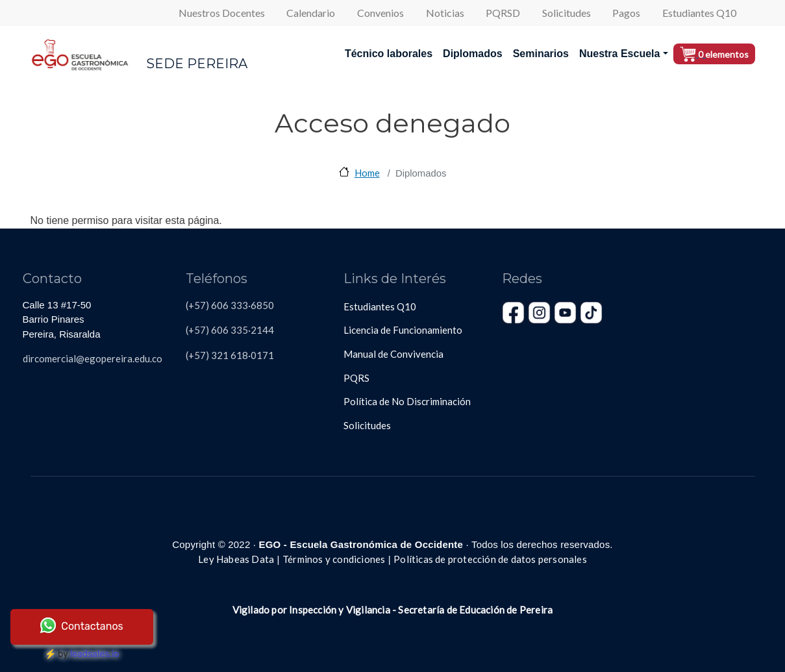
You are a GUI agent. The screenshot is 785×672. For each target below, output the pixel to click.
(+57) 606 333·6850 (230, 305)
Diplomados (473, 54)
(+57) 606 (207, 330)
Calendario (311, 13)
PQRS (356, 378)
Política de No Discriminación (407, 401)
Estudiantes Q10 (699, 13)
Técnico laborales (389, 54)
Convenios (380, 13)
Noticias (445, 13)
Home (367, 173)
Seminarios (541, 54)
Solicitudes (567, 13)
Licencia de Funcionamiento (403, 330)
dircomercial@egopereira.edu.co (93, 358)
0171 (262, 355)
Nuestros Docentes (222, 13)
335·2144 (251, 330)
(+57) (197, 355)
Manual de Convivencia (393, 354)
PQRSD (503, 13)
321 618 (229, 355)
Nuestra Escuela (620, 54)
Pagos (626, 13)
